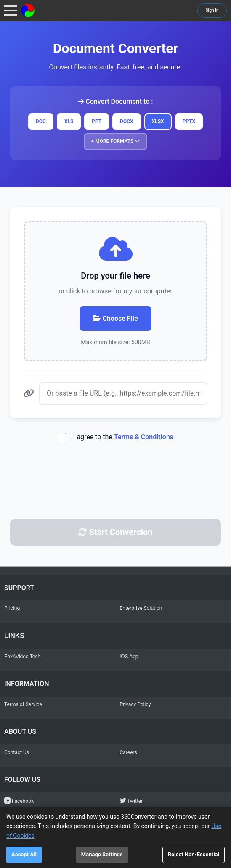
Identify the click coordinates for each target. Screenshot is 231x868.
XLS (69, 121)
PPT (97, 121)
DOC (41, 121)
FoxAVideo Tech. (23, 657)
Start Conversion (115, 532)
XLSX (158, 121)
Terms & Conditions (144, 437)
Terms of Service (23, 704)
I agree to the (123, 437)
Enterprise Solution (141, 608)
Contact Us (17, 752)
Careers (129, 752)
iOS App (129, 657)
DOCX (127, 121)
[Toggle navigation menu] (11, 11)
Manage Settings (102, 854)
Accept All (24, 854)
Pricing (12, 608)
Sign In (212, 10)
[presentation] (116, 492)
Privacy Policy (135, 704)
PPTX (189, 121)
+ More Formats (116, 141)
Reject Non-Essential (194, 854)
